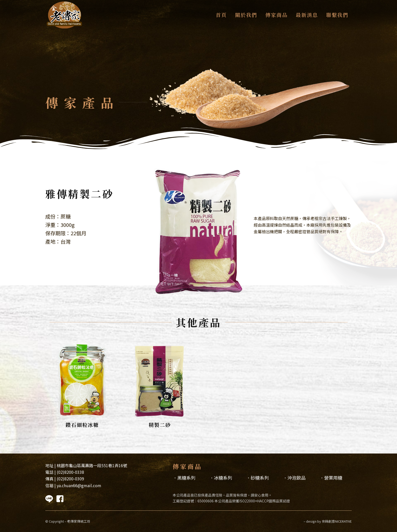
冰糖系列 (223, 478)
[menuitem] (221, 15)
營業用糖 (333, 478)
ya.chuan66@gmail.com (79, 485)
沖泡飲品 (296, 478)
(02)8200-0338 (70, 472)
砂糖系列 (260, 478)
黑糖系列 (186, 478)
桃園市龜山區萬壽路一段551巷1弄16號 (92, 465)
